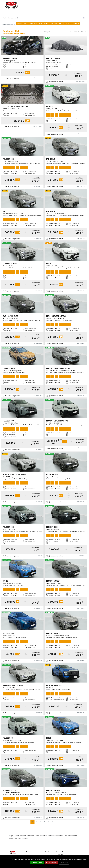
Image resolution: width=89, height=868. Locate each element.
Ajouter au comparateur (12, 78)
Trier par (47, 32)
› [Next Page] (60, 822)
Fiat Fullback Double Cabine (39, 23)
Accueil (29, 852)
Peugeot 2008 (64, 23)
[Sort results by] (61, 32)
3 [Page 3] (40, 822)
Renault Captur (22, 23)
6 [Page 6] (53, 822)
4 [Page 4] (44, 822)
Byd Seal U (75, 23)
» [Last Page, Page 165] (64, 822)
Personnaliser (64, 863)
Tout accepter (37, 862)
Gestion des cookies (60, 853)
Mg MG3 (54, 23)
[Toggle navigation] (85, 5)
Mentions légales (44, 852)
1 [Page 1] (32, 822)
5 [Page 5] (49, 822)
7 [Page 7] (57, 822)
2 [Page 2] (36, 822)
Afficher (76, 32)
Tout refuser (51, 862)
